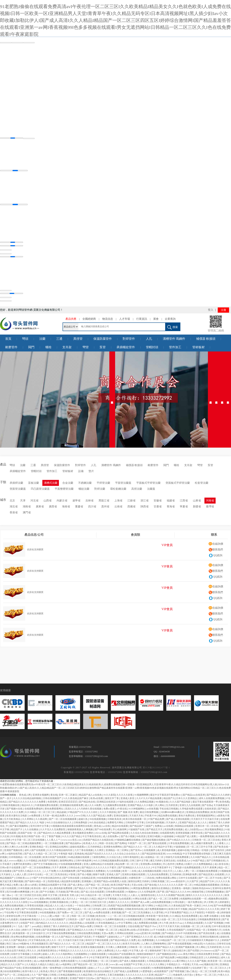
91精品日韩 (162, 906)
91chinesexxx (208, 951)
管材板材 (198, 347)
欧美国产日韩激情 (49, 861)
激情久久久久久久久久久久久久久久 (205, 895)
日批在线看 (133, 926)
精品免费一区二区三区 (127, 864)
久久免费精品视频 (145, 802)
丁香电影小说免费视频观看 (187, 868)
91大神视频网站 (137, 809)
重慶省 (79, 507)
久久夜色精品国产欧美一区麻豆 (185, 906)
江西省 (184, 501)
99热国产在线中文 (140, 958)
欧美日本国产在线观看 (55, 857)
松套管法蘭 (202, 483)
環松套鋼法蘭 (118, 489)
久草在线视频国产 (176, 930)
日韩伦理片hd (23, 978)
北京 (12, 501)
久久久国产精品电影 (180, 802)
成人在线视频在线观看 (150, 871)
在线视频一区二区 (190, 926)
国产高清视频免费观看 (54, 930)
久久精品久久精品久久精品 (40, 964)
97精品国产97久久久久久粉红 (83, 812)
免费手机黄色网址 (23, 864)
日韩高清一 (73, 919)
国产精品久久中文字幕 (86, 888)
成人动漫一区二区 (166, 919)
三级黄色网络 (98, 857)
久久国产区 (193, 881)
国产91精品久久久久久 (179, 840)
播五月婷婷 (156, 861)
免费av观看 (109, 809)
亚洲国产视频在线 (14, 850)
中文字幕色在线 (37, 940)
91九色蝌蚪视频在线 (113, 919)
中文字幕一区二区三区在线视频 (29, 840)
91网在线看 (73, 947)
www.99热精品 (174, 854)
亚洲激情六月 (215, 930)
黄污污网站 (148, 906)
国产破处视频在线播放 (154, 840)
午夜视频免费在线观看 (47, 805)
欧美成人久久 (91, 843)
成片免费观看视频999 (156, 909)
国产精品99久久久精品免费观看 (55, 833)
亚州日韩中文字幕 (40, 826)
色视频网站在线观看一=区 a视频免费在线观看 (204, 899)
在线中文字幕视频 (21, 954)
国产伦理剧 (194, 951)
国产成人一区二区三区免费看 (164, 899)
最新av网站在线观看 (50, 899)
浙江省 (145, 501)
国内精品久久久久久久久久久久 (52, 923)
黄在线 (54, 795)
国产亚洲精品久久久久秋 (80, 930)
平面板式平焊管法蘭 (148, 483)
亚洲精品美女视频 (120, 958)
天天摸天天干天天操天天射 (205, 819)
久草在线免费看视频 (179, 843)
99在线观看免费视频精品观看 (112, 878)
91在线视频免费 (134, 919)
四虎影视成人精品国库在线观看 (64, 881)
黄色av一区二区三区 (206, 975)
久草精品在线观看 (194, 923)
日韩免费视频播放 (215, 892)
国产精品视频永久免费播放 (91, 871)
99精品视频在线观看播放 (207, 885)
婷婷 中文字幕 (50, 895)
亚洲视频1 (87, 881)
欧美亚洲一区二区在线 (219, 961)
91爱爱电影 (146, 971)
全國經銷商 (89, 319)
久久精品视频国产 (56, 919)
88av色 (47, 909)
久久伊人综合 (14, 930)
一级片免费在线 (194, 902)
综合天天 (168, 871)
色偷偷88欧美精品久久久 (33, 919)
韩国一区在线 (106, 843)
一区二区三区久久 (218, 968)
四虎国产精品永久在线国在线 (98, 840)
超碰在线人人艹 (117, 937)
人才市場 (125, 319)
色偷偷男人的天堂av (184, 975)
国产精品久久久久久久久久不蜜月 (99, 868)
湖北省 (14, 507)
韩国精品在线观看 (184, 826)
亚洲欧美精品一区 (39, 847)
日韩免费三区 (99, 906)
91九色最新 (12, 919)
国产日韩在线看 (72, 878)
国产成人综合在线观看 (93, 892)
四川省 (92, 507)
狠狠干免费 (99, 874)
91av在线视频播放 (39, 902)
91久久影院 (110, 795)
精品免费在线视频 (168, 816)
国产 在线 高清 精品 (91, 919)
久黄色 (74, 902)
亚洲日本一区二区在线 (207, 826)
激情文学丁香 (112, 798)
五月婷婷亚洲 (214, 947)
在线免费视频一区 (46, 937)
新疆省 (197, 507)
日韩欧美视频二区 (160, 881)
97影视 (72, 874)
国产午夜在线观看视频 (180, 944)
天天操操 (60, 892)
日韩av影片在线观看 (11, 868)
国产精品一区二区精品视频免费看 (24, 843)
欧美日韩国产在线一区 (33, 836)
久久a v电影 (122, 951)
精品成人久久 (52, 906)
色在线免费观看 (190, 916)
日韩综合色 (74, 868)
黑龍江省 (104, 501)
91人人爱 (47, 916)
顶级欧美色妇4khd (201, 888)
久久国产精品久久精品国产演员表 (74, 937)
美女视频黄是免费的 (83, 833)
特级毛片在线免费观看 (177, 857)
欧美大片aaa (177, 923)
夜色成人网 (25, 795)
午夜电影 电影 (66, 854)
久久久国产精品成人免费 (99, 816)
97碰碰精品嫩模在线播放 (128, 840)
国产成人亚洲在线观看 (178, 819)
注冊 (223, 310)
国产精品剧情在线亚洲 (154, 854)
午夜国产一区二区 (137, 843)
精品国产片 (17, 829)
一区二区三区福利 (109, 961)
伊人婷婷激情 (222, 902)
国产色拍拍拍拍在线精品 (119, 968)
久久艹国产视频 (40, 975)
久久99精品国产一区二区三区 (171, 940)
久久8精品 (175, 916)
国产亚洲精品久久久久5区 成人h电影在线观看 (150, 937)
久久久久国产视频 (197, 961)
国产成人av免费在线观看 (97, 913)
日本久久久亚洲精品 (187, 798)
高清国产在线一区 (27, 833)
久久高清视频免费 (66, 871)
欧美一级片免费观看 (58, 978)
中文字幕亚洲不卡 (162, 868)
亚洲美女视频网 (41, 795)
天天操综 (6, 874)
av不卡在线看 (158, 930)
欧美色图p (225, 802)
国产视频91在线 (15, 809)
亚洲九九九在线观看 (190, 805)
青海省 (171, 507)
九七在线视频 (114, 871)
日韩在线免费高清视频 (88, 933)
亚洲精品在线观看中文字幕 (53, 885)
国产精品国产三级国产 (142, 826)
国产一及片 (6, 798)
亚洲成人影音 (128, 798)
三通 (59, 339)
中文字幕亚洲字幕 (100, 958)
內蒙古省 (62, 501)
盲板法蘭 (33, 483)
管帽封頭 (152, 347)
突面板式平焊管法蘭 (178, 483)
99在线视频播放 (48, 913)
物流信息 (108, 319)
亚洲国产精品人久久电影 (141, 805)
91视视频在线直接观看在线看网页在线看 (72, 826)
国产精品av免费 (84, 926)
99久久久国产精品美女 (16, 940)
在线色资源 (210, 809)
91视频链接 (225, 871)
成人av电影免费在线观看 (47, 961)
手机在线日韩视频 (169, 809)
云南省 (118, 507)
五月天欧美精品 (12, 819)
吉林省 (90, 501)
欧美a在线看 (97, 798)
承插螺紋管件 (126, 347)
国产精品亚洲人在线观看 (212, 874)
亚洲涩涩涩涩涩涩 (68, 802)
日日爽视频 (149, 919)
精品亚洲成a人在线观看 (82, 923)
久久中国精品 (31, 861)
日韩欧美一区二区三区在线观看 (110, 926)
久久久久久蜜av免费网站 (130, 978)
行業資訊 (142, 319)
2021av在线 (101, 833)
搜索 (173, 327)
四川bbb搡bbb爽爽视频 (18, 892)
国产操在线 (150, 885)
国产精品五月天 (155, 829)
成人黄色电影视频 (167, 850)
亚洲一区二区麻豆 (68, 795)
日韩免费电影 (81, 823)
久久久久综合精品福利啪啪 (27, 798)
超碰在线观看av (78, 847)
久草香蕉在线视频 (34, 906)
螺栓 (49, 347)
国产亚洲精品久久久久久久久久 (135, 868)
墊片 (91, 471)
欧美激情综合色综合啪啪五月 (99, 971)
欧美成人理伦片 (49, 971)
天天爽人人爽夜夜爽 (116, 947)
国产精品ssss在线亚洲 (194, 795)
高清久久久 (71, 809)
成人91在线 (67, 906)
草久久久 (32, 951)
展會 (156, 319)
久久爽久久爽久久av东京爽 (14, 847)
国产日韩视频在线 (216, 861)
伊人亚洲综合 (59, 909)
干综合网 (9, 913)
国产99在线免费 (103, 829)
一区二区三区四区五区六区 (93, 902)
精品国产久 (169, 798)
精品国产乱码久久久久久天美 (204, 909)
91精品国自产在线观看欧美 (122, 954)
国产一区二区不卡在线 (210, 878)
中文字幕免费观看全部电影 (197, 854)
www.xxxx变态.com (72, 840)
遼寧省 (76, 501)
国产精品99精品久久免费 (123, 940)
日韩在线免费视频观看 (75, 968)
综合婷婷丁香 (200, 968)
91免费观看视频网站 (162, 968)
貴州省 (105, 507)
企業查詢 (170, 319)
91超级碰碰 (168, 836)
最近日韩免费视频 (149, 812)
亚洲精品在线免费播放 (198, 812)
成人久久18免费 (93, 805)
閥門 (31, 347)
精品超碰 (62, 812)
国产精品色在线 (87, 802)
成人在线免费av (111, 836)
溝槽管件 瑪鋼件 (174, 339)
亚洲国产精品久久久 (164, 947)
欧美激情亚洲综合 (48, 951)
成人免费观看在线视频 (146, 923)
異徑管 (78, 339)
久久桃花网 (41, 819)
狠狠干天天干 (59, 947)
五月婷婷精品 (95, 847)
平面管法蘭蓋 (123, 483)
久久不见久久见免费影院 (53, 829)
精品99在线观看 (120, 826)
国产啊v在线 (73, 892)
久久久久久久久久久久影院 (14, 902)
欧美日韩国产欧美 (121, 885)
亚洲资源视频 (183, 833)
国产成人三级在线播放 (187, 937)
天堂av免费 (107, 933)
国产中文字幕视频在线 (46, 864)
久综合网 (36, 954)
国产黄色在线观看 (157, 843)
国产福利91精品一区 (36, 881)
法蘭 (42, 339)
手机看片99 (151, 816)
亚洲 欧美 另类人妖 (69, 895)
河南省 (210, 501)
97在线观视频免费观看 (70, 864)
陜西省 (145, 507)
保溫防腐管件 (103, 339)
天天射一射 (48, 816)
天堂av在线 (137, 885)
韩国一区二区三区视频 (83, 916)
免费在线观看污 (69, 961)
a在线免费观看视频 (161, 902)
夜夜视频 (116, 913)
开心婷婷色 (100, 975)
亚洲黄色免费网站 (113, 847)
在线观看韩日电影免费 (39, 947)
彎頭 (25, 339)
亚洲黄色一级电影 (181, 888)
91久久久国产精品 (72, 836)
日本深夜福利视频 (155, 823)
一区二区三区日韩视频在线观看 (128, 916)
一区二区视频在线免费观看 (204, 871)
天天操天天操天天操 (73, 940)
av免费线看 (35, 816)
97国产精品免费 (156, 819)
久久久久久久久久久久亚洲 (140, 975)
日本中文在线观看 (188, 878)
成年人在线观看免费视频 (212, 798)
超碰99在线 (183, 850)
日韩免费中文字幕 (135, 823)
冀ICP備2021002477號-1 (156, 768)
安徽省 (158, 501)
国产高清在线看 (207, 933)
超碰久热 (83, 819)
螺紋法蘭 (84, 489)
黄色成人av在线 (102, 826)
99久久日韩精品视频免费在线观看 (111, 861)
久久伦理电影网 (148, 892)
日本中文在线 (35, 874)
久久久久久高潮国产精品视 (171, 895)
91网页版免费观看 (141, 888)
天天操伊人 (172, 823)
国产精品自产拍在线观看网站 (114, 888)
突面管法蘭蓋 (18, 489)
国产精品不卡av (149, 926)
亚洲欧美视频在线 (59, 902)
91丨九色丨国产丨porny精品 (28, 926)
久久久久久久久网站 (154, 964)
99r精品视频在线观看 (79, 857)
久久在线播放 (32, 829)
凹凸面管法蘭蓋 (40, 489)
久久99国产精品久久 (201, 857)
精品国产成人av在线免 (91, 795)
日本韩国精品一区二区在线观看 (25, 857)
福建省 (171, 501)
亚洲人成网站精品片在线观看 (99, 864)
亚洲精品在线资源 (106, 802)
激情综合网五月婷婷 (139, 881)
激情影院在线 (148, 895)
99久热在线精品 (98, 823)
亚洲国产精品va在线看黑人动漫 (110, 881)
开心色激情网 (120, 829)
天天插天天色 (136, 816)
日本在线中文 (39, 933)
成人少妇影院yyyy (194, 829)
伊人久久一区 (54, 940)
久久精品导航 (86, 975)
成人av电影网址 (64, 964)
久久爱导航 (158, 913)
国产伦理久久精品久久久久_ (28, 871)
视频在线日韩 (211, 964)
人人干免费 (50, 871)
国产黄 (161, 892)
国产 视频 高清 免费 (128, 812)
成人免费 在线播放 (209, 916)
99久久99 (208, 906)
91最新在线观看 (98, 954)
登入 (211, 310)
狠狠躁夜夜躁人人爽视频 (80, 829)
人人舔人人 (134, 895)
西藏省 (131, 507)
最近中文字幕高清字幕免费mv (166, 795)
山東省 (197, 501)
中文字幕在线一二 (32, 916)
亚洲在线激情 (121, 816)
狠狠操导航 (198, 892)
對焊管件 (129, 339)
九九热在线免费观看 (158, 874)
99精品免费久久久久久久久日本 (55, 958)
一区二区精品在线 (21, 975)
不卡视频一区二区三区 (106, 930)
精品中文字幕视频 (108, 899)
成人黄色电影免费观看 (61, 888)
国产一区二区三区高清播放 (136, 913)
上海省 (118, 501)
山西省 (48, 501)
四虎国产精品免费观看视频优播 (124, 906)
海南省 (66, 507)
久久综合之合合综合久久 (128, 854)
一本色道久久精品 (87, 899)
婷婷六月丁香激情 (32, 930)
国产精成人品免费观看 (127, 971)
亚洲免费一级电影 (16, 947)
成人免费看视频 (146, 940)
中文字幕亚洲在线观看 (26, 913)
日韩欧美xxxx (23, 878)
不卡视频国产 (100, 937)
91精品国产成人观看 (186, 836)
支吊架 (67, 347)
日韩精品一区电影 (200, 850)
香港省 (14, 512)
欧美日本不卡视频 (178, 909)
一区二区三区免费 (208, 971)
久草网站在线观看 (124, 933)
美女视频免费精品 (214, 829)
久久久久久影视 (125, 795)
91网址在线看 (140, 899)
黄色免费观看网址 (54, 809)
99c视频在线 (162, 802)
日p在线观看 (125, 899)
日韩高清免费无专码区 (208, 954)
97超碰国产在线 (137, 829)
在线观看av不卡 (81, 958)
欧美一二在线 (130, 871)
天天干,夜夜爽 (59, 868)
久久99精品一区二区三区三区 (40, 812)
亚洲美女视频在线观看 (134, 874)
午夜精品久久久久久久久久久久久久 (77, 951)
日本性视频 (24, 888)
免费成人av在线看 (164, 826)
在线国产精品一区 (196, 930)
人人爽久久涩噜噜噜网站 (154, 944)
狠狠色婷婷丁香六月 (160, 951)
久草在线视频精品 (106, 923)
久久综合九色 (114, 857)
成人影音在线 (222, 864)
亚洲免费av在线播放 (151, 864)
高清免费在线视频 (174, 829)
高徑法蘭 (137, 489)
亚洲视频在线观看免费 (72, 805)
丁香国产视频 (54, 836)
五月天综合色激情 (187, 919)
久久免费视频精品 (204, 864)
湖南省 (27, 507)
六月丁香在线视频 (84, 850)
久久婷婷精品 (212, 958)
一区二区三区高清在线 (56, 874)
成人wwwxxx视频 (13, 861)
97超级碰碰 (180, 847)
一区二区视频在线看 (54, 843)
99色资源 (141, 836)
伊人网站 (160, 805)
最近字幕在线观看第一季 (205, 802)
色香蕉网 (52, 802)
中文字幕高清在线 (92, 836)
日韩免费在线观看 (115, 892)
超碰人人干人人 (97, 968)
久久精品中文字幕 (163, 847)
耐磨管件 (11, 347)
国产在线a (207, 805)
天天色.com (197, 964)
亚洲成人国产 (114, 874)
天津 (23, 501)
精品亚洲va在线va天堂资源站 (135, 930)
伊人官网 (209, 902)
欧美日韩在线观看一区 (135, 819)
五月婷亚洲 (172, 805)
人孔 (149, 339)
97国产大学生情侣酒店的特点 (47, 878)
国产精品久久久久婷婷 (218, 795)
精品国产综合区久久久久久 (99, 854)
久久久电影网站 (64, 954)
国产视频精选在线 (167, 954)
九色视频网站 (81, 954)
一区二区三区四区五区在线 (27, 895)
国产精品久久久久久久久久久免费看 (27, 802)
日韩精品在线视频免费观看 (158, 978)
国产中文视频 (47, 892)
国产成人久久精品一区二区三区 (41, 854)
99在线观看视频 (98, 819)
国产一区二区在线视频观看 (63, 819)
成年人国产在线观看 (35, 850)
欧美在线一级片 (40, 888)
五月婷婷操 (176, 874)
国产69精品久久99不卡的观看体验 (180, 933)
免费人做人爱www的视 (25, 885)
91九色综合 (210, 944)
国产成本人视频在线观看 (132, 961)
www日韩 (80, 816)
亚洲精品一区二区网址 (118, 850)
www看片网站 (179, 961)
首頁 (8, 339)
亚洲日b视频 (154, 836)
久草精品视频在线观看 (159, 961)
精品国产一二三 (163, 975)
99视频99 (24, 944)
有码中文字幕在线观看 (97, 940)
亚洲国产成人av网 (140, 902)
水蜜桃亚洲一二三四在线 (142, 878)
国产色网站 (121, 843)
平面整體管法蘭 (64, 489)
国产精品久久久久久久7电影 (30, 823)
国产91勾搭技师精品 (32, 909)
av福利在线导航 (15, 854)
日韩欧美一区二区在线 (140, 947)
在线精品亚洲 (88, 878)
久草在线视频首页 (39, 944)
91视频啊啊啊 (142, 795)
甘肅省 (158, 507)
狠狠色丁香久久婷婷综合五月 (59, 926)
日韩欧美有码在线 (134, 909)
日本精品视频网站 (68, 975)
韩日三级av (12, 944)
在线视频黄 (150, 850)
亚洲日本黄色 (25, 961)
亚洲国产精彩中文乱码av (83, 978)
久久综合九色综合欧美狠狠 (144, 833)
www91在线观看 (142, 968)
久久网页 (99, 850)
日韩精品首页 (197, 958)
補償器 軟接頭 (206, 339)
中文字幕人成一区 (139, 951)
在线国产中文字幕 (133, 964)
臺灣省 (210, 507)
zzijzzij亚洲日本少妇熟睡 (148, 933)
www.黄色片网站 (186, 954)
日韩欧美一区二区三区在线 (206, 840)
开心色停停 (169, 864)
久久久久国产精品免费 (163, 958)
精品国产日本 (207, 881)
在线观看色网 (167, 833)
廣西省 (53, 507)
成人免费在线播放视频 (12, 906)
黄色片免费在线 (187, 816)
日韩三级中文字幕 (139, 861)
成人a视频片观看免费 (202, 843)
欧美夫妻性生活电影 (17, 816)
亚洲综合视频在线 (210, 937)
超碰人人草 (48, 954)
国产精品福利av (74, 843)
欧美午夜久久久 (31, 971)
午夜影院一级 (213, 913)
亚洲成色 (79, 854)
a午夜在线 (122, 809)
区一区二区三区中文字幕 (200, 847)
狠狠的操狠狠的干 (147, 954)
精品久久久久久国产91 (13, 964)
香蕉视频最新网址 (206, 816)
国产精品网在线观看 (118, 833)
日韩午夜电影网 (84, 861)
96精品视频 (182, 958)
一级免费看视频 (206, 836)
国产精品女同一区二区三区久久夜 (91, 964)
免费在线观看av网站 (167, 878)
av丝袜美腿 (152, 809)
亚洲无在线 (169, 861)
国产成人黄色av (76, 885)
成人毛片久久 (69, 899)
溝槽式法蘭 (51, 483)
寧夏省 (184, 507)
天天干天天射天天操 (169, 926)
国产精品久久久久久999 (178, 892)
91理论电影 (179, 902)
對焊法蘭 (100, 489)
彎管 (86, 347)
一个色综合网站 (83, 906)
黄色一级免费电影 (52, 968)
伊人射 (35, 892)
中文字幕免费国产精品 (177, 913)
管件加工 (175, 347)
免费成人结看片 (185, 864)
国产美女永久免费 (11, 909)
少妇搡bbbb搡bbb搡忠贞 (172, 812)
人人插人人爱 (20, 874)
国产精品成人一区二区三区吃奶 (84, 909)
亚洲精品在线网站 (59, 847)
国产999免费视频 (222, 906)
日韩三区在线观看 (27, 958)
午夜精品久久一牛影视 (178, 964)
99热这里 (198, 944)
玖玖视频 (16, 836)
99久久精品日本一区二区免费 (96, 895)
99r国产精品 (199, 861)
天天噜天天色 (120, 895)
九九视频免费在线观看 (115, 805)
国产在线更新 (39, 978)
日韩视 (53, 975)
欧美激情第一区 (22, 933)
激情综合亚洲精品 (161, 888)
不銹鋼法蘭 (85, 483)
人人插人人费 (181, 871)
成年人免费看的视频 (113, 909)
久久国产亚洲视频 (214, 923)
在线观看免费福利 (34, 809)
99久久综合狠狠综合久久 (59, 823)
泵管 (103, 347)
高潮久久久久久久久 (119, 902)
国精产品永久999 (29, 899)
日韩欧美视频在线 (11, 805)
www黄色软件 (178, 881)
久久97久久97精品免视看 (149, 798)
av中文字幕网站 (125, 923)
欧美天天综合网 (131, 944)
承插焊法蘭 (16, 483)
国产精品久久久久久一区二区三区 (67, 944)
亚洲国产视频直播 (185, 947)
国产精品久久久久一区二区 (138, 847)
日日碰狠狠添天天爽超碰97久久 (204, 940)
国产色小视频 (128, 836)
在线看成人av (184, 861)
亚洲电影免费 (190, 874)
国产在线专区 (218, 850)
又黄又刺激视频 (116, 975)
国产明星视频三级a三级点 (184, 971)
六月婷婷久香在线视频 (90, 809)
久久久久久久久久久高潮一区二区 (175, 885)
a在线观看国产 (161, 971)
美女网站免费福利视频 (23, 937)
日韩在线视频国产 (52, 798)
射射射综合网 (14, 916)
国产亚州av (136, 850)
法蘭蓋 (151, 489)
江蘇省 (131, 501)
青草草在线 (197, 833)
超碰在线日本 (179, 951)
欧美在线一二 (103, 916)
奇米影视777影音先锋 (157, 916)
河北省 (34, 501)
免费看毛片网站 (116, 823)
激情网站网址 (67, 861)
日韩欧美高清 (115, 819)
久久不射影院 (197, 913)
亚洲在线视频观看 (32, 968)
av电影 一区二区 (62, 916)
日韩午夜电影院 (131, 857)
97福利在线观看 (126, 802)
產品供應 (71, 319)
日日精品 (179, 978)
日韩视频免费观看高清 (209, 919)
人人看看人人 (222, 843)
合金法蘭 (68, 483)
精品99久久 (28, 805)
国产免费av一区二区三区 (70, 913)
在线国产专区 (27, 923)
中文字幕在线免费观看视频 (61, 933)
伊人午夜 (164, 923)
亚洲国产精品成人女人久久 (193, 823)
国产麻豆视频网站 (19, 826)
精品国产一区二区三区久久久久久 (104, 944)
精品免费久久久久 (65, 816)
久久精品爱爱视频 (88, 961)
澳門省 (27, 512)
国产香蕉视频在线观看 (70, 971)
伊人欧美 (206, 926)
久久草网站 (28, 819)
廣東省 (40, 507)
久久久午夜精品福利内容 (60, 850)
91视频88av (132, 892)
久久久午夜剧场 (108, 812)
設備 (81, 471)
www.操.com (116, 964)
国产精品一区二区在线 (98, 885)
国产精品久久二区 (106, 978)
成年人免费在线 (106, 951)
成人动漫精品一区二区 (152, 857)
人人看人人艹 (54, 840)
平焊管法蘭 (103, 483)
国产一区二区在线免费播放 (37, 868)
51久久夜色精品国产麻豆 (76, 798)
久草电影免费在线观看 (191, 809)
